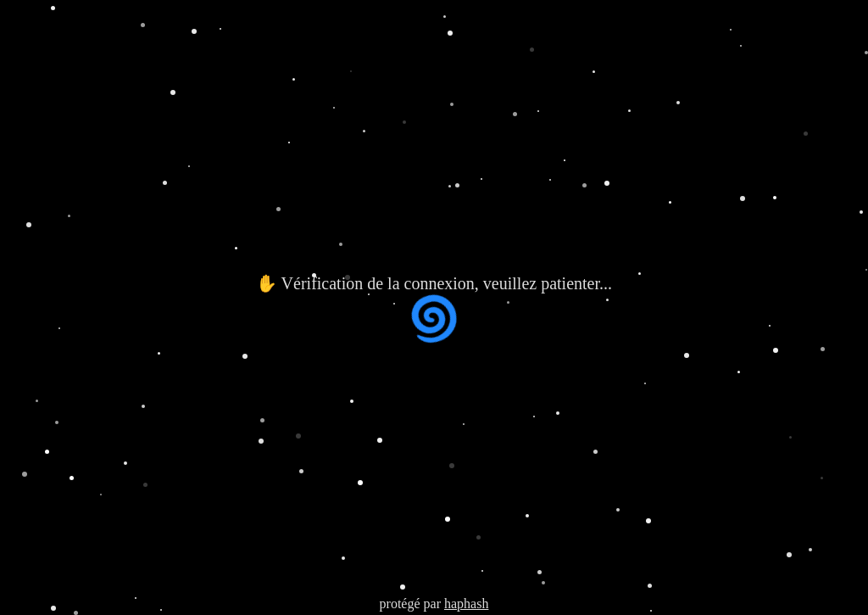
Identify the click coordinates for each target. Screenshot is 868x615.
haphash (466, 604)
